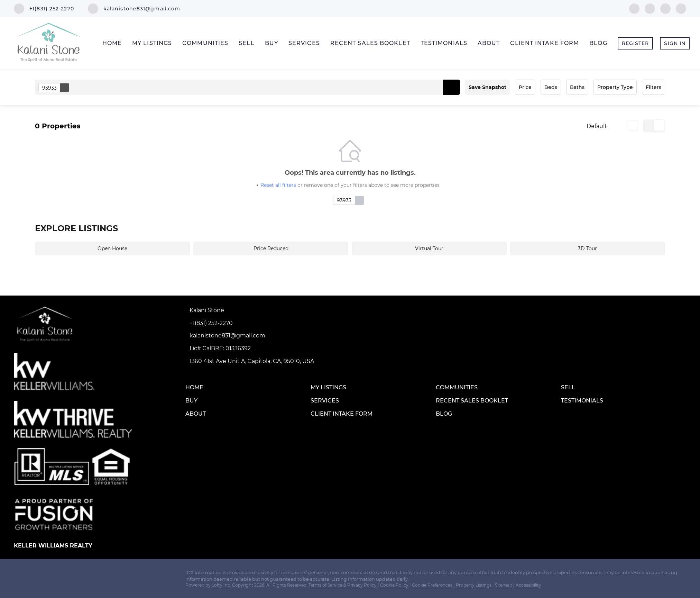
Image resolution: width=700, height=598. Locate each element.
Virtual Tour (429, 248)
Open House (112, 248)
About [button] (489, 43)
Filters (653, 87)
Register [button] (635, 43)
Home (112, 43)
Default (597, 126)
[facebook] (634, 8)
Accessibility (528, 585)
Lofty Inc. (221, 585)
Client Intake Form (545, 43)
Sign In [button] (675, 43)
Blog (598, 43)
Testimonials (444, 43)
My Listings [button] (152, 43)
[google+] (681, 8)
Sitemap (504, 585)
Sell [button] (246, 43)
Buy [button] (271, 43)
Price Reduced (271, 248)
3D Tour (587, 248)
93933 (56, 88)
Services (304, 43)
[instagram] (665, 8)
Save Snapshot (487, 87)
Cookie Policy (394, 585)
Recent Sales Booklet (370, 43)
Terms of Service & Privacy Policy (343, 585)
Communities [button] (205, 43)
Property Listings (474, 585)
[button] (451, 87)
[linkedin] (650, 8)
